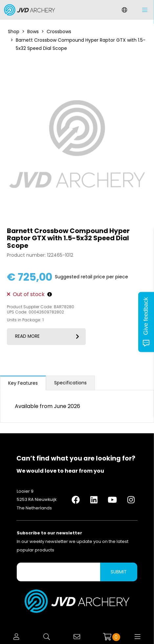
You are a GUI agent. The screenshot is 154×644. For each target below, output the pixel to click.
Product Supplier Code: (30, 307)
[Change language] (124, 10)
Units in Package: (24, 320)
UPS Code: (17, 312)
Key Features (23, 383)
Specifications (70, 383)
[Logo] (28, 10)
